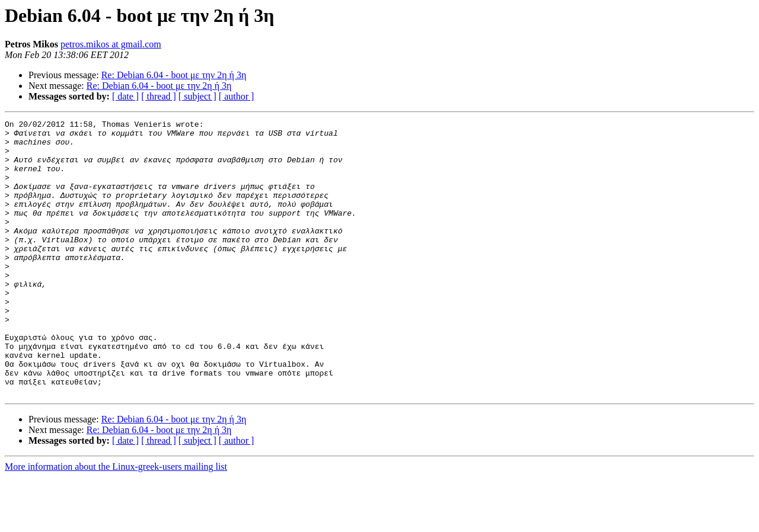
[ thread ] (159, 96)
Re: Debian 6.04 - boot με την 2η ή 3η (174, 75)
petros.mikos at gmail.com (111, 44)
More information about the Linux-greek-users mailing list (116, 522)
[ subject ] (197, 96)
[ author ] (237, 96)
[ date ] (125, 96)
